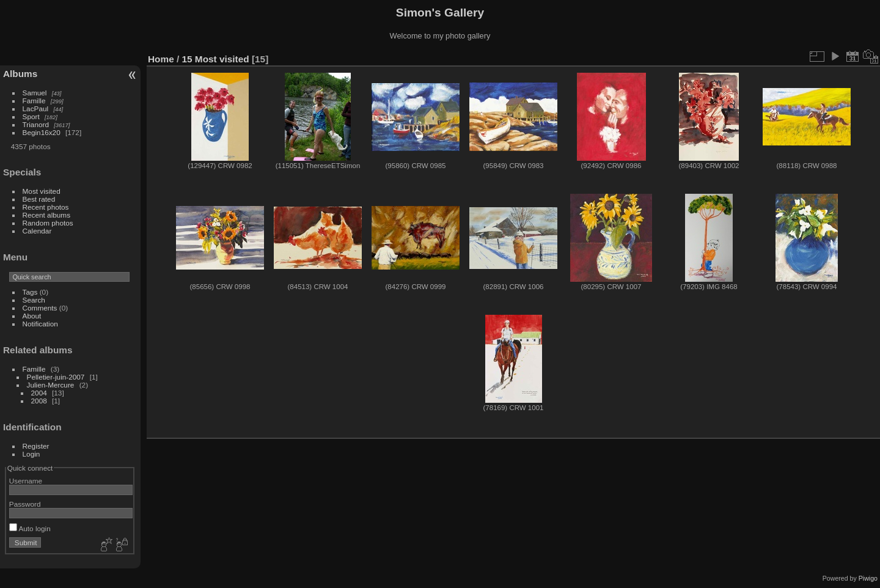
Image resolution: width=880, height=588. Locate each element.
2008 (39, 401)
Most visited (42, 191)
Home (161, 59)
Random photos (48, 223)
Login (31, 454)
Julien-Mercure (51, 385)
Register (36, 446)
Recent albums (46, 215)
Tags (30, 292)
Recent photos (46, 207)
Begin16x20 (42, 132)
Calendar (37, 231)
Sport (31, 116)
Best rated (39, 199)
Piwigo (868, 578)
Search (34, 300)
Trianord (36, 124)
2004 (39, 393)
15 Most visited (216, 59)
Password (25, 504)
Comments (40, 308)
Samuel (35, 93)
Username (26, 481)
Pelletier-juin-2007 (56, 377)
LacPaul (36, 108)
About (32, 316)
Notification (40, 324)
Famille (34, 101)
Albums (20, 74)
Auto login (30, 528)
